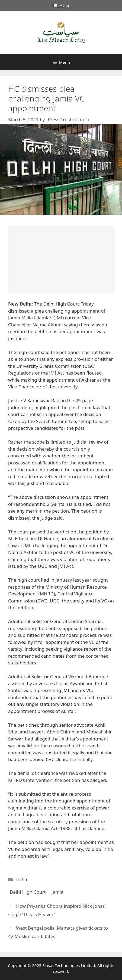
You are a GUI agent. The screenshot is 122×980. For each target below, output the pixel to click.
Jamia (57, 892)
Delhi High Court (28, 892)
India (22, 879)
